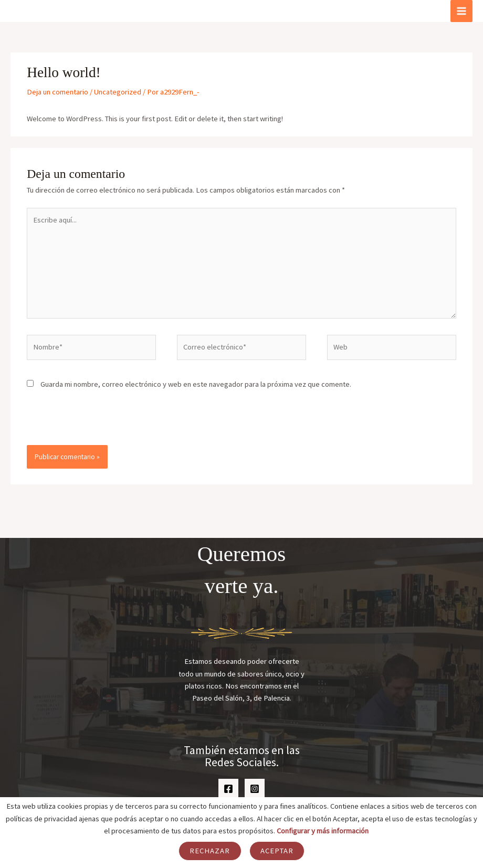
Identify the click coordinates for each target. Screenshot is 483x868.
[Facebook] (228, 789)
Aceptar (277, 851)
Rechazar (210, 851)
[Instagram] (255, 789)
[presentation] (99, 422)
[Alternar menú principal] (461, 11)
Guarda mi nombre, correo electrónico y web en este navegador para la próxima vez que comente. (196, 384)
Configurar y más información (323, 831)
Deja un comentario (57, 92)
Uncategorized (118, 92)
